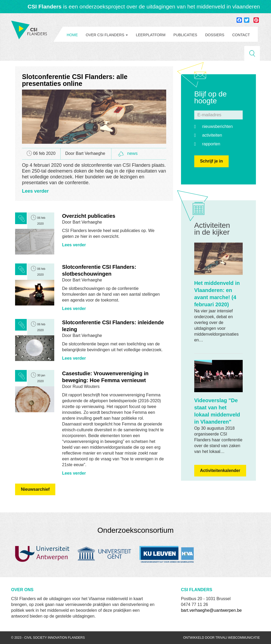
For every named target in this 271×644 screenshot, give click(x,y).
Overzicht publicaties (89, 216)
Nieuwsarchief (35, 489)
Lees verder (35, 191)
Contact (241, 35)
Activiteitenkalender (220, 471)
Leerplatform (151, 35)
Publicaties (185, 35)
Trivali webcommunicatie (238, 638)
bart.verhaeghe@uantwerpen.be (211, 610)
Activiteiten (212, 135)
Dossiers (215, 35)
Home (72, 35)
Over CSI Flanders (107, 35)
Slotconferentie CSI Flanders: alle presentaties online (75, 80)
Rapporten (211, 144)
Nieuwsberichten (218, 126)
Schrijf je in (211, 161)
